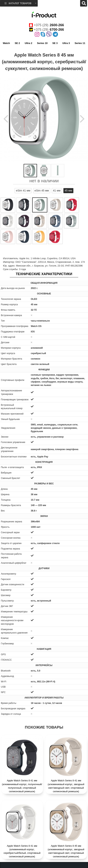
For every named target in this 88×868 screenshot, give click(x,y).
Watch (6, 43)
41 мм (57, 191)
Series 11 (80, 43)
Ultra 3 (66, 43)
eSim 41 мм (23, 191)
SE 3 (55, 43)
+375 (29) (47, 25)
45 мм (68, 191)
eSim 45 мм (42, 191)
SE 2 (17, 43)
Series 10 (42, 43)
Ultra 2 (29, 43)
